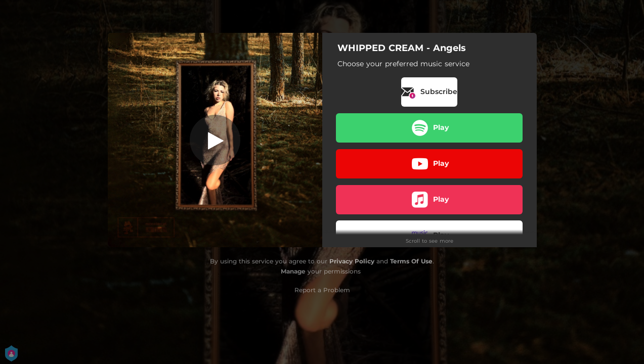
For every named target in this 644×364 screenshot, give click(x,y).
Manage (293, 271)
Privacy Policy (352, 261)
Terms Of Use (411, 261)
